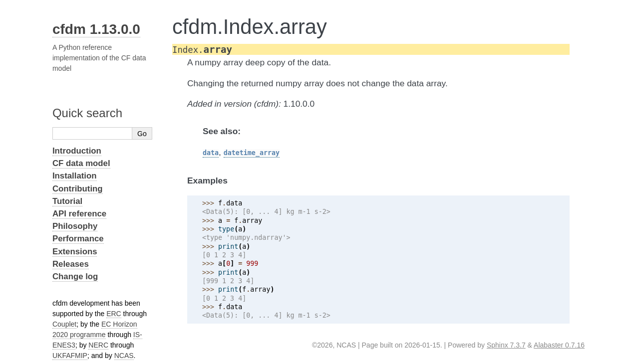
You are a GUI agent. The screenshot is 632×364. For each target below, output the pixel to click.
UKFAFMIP (70, 356)
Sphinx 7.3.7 (506, 345)
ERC (114, 314)
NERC (98, 345)
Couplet (64, 324)
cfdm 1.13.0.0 (96, 29)
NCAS (124, 356)
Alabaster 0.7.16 (559, 345)
